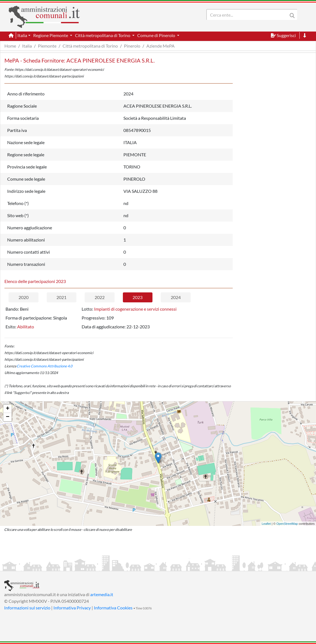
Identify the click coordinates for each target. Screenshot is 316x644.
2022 (100, 297)
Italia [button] (22, 35)
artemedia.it (102, 594)
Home (10, 46)
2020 (24, 297)
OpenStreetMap (287, 524)
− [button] (8, 417)
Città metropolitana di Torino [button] (103, 35)
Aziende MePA (160, 46)
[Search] (248, 15)
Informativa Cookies (113, 608)
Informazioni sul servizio (27, 608)
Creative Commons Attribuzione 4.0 (44, 366)
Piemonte (47, 46)
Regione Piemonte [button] (51, 35)
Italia (27, 46)
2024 (176, 297)
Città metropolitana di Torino (90, 46)
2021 (61, 297)
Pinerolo (132, 46)
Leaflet (266, 524)
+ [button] (8, 409)
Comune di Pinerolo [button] (157, 35)
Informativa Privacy (72, 608)
